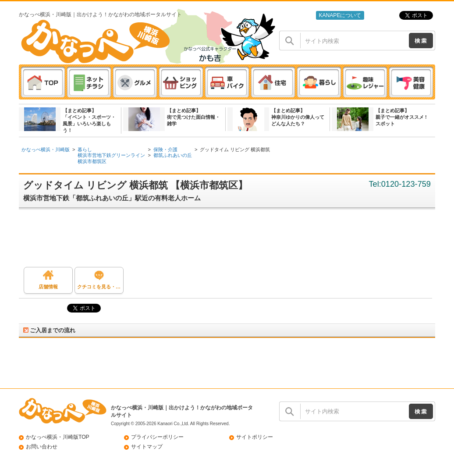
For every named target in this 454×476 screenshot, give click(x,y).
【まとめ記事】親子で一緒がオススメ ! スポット (401, 117)
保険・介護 (165, 149)
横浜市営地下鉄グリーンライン (111, 155)
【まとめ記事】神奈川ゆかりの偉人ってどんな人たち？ (298, 117)
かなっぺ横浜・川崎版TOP (58, 437)
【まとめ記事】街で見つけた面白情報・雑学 (193, 117)
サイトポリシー (255, 437)
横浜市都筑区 (92, 161)
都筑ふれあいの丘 (173, 155)
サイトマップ (147, 447)
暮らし (85, 149)
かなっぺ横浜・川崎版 (46, 149)
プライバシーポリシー (157, 437)
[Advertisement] (231, 241)
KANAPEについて (340, 15)
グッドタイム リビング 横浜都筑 (235, 149)
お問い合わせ (42, 447)
